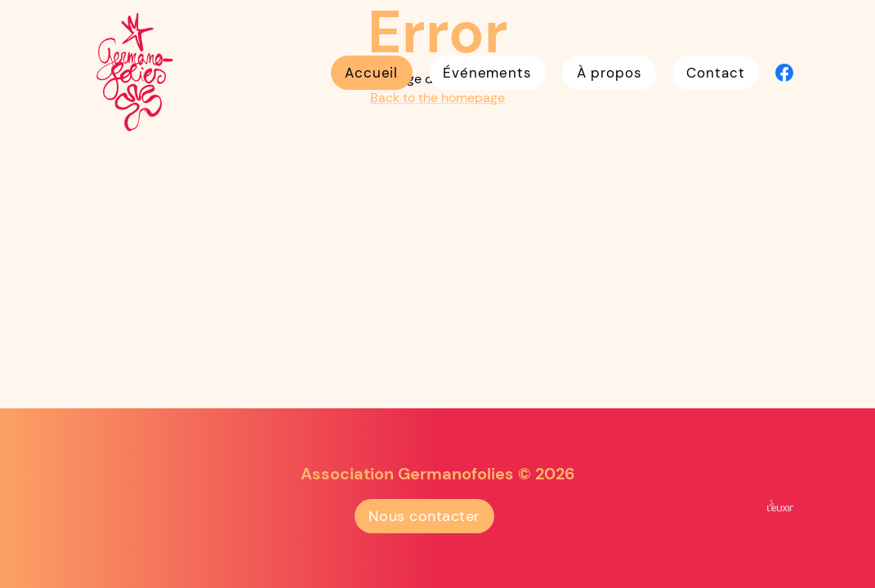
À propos (609, 73)
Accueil (371, 73)
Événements (487, 73)
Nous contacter (424, 516)
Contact (715, 73)
